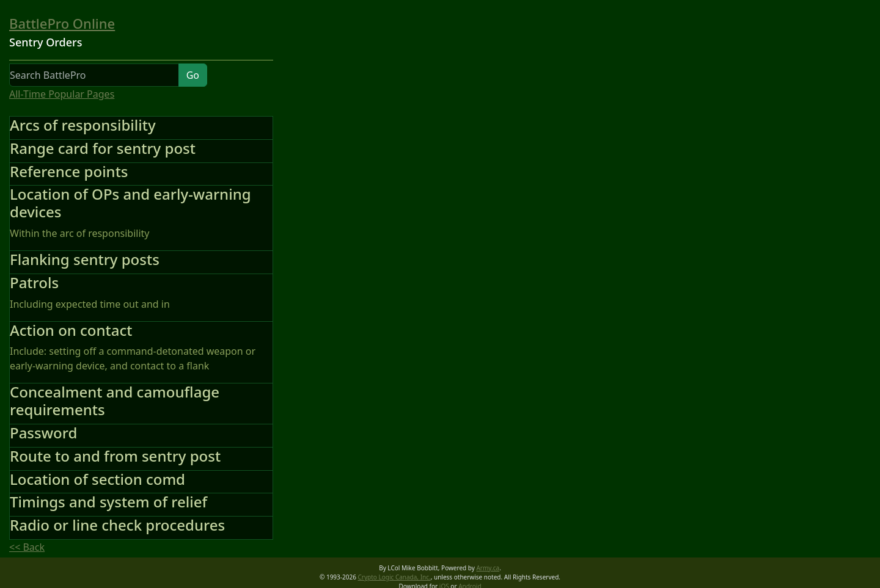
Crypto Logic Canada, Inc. (394, 577)
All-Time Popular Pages (62, 94)
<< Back (27, 547)
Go (193, 75)
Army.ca (488, 568)
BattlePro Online (62, 23)
